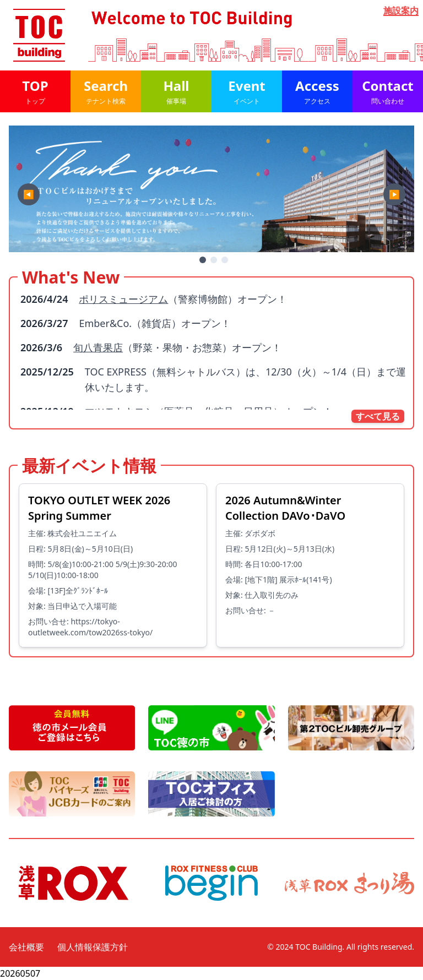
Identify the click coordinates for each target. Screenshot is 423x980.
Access (317, 91)
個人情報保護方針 (93, 947)
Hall (176, 91)
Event (247, 91)
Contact (388, 91)
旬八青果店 (98, 347)
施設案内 (401, 11)
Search (106, 91)
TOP (35, 91)
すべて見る (378, 416)
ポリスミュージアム (123, 299)
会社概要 (26, 947)
